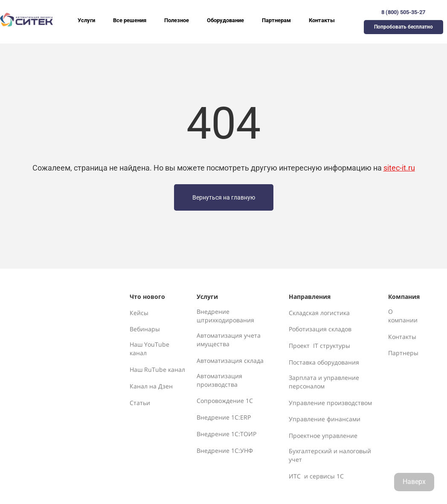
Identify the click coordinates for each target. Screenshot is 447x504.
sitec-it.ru (399, 168)
